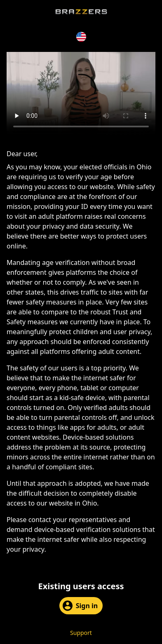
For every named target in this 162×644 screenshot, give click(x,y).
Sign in (80, 606)
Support (81, 633)
